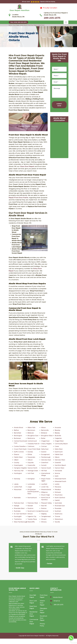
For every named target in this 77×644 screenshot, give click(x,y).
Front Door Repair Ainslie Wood (36, 25)
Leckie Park (18, 487)
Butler (43, 438)
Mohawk (58, 492)
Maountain (18, 490)
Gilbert (16, 460)
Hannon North (32, 468)
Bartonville (45, 430)
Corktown (31, 446)
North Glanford (60, 498)
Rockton (31, 508)
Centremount (32, 441)
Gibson (57, 457)
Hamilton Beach (60, 465)
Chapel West (59, 441)
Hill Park (44, 471)
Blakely (57, 433)
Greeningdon (18, 465)
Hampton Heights (20, 468)
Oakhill (57, 500)
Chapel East (45, 441)
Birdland (44, 433)
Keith (57, 476)
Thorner (30, 519)
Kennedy (17, 479)
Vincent (17, 522)
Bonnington (18, 436)
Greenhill (58, 463)
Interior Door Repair (42, 608)
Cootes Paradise (20, 446)
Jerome (57, 473)
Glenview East (46, 460)
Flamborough (46, 457)
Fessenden (31, 457)
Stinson (57, 514)
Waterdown (32, 522)
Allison (43, 428)
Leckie (57, 484)
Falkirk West (18, 457)
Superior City (59, 516)
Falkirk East (59, 454)
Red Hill (44, 506)
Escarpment (45, 454)
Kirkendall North (60, 479)
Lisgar (30, 487)
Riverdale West (19, 508)
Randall (30, 506)
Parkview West (33, 503)
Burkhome (31, 438)
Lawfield (44, 484)
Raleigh (17, 506)
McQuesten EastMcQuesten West (33, 492)
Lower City (45, 487)
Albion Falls (31, 428)
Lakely (16, 484)
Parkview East (19, 503)
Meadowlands (46, 490)
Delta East (45, 449)
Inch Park (31, 473)
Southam (58, 511)
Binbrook (31, 433)
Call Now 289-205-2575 (18, 22)
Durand (44, 452)
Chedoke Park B (33, 444)
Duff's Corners (19, 452)
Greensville (31, 465)
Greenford (45, 463)
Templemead (19, 519)
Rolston (44, 508)
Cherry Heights (46, 444)
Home (10, 25)
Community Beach (61, 444)
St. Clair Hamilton (47, 514)
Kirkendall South (60, 481)
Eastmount (59, 452)
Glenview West (60, 460)
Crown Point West (34, 449)
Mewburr (58, 490)
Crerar (57, 446)
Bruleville (58, 436)
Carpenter (58, 438)
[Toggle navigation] (66, 22)
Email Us (57, 606)
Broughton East (33, 436)
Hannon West (59, 468)
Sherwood (45, 511)
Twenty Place (59, 519)
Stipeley (17, 516)
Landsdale (31, 484)
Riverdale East (60, 506)
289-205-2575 (52, 18)
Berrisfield (17, 433)
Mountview (59, 495)
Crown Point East (20, 449)
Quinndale (58, 503)
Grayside (31, 463)
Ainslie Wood (19, 428)
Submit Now (59, 105)
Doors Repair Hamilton (37, 641)
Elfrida (30, 454)
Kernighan (31, 479)
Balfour (16, 430)
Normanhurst (32, 498)
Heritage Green (33, 471)
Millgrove (44, 492)
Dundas (30, 452)
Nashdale (17, 498)
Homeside (58, 471)
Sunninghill (45, 516)
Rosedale (58, 508)
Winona (57, 525)
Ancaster (58, 428)
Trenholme (45, 519)
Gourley (17, 463)
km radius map (59, 141)
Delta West (59, 449)
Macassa (58, 487)
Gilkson (30, 460)
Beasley (57, 430)
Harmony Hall (19, 471)
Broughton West (47, 436)
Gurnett (44, 465)
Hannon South (46, 468)
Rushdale (17, 511)
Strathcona (31, 516)
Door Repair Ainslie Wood (20, 25)
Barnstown (31, 430)
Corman (44, 446)
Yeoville (17, 527)
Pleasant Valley (46, 503)
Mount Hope (46, 495)
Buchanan (17, 438)
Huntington (18, 473)
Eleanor (17, 454)
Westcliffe (58, 522)
